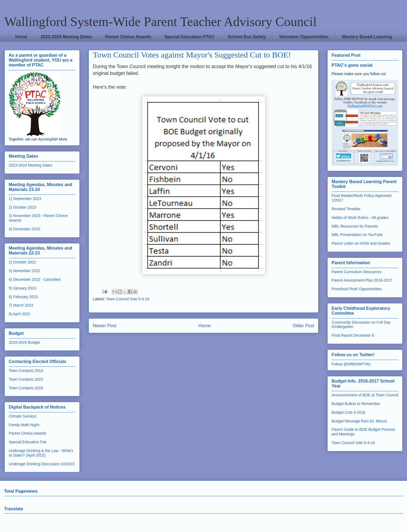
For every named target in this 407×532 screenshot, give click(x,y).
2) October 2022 (22, 262)
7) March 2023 (21, 305)
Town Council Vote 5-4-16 (128, 299)
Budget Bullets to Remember (356, 404)
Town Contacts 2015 (26, 379)
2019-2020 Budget (24, 342)
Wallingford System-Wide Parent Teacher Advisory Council (160, 22)
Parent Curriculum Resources (357, 272)
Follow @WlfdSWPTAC (351, 364)
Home (21, 37)
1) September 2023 (25, 199)
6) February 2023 (23, 297)
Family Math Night (24, 425)
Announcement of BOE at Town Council (365, 395)
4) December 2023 (24, 229)
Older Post (303, 326)
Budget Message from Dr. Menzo (359, 421)
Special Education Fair (28, 442)
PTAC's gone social (352, 65)
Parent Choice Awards (128, 37)
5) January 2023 (22, 288)
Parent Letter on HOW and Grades (361, 243)
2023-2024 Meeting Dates (66, 37)
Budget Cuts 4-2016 (349, 412)
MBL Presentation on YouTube (357, 235)
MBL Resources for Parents (355, 226)
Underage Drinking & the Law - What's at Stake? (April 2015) (41, 453)
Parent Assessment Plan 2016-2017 (362, 280)
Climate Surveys (23, 416)
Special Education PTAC (190, 37)
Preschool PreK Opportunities (357, 289)
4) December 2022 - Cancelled (35, 279)
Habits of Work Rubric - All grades (360, 218)
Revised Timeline (346, 209)
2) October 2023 (22, 207)
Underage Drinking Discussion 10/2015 (42, 464)
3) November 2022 (24, 271)
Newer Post (105, 326)
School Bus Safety (247, 37)
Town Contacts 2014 (26, 371)
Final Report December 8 (353, 335)
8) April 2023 (19, 314)
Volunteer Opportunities (304, 37)
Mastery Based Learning (367, 37)
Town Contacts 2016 (26, 388)
